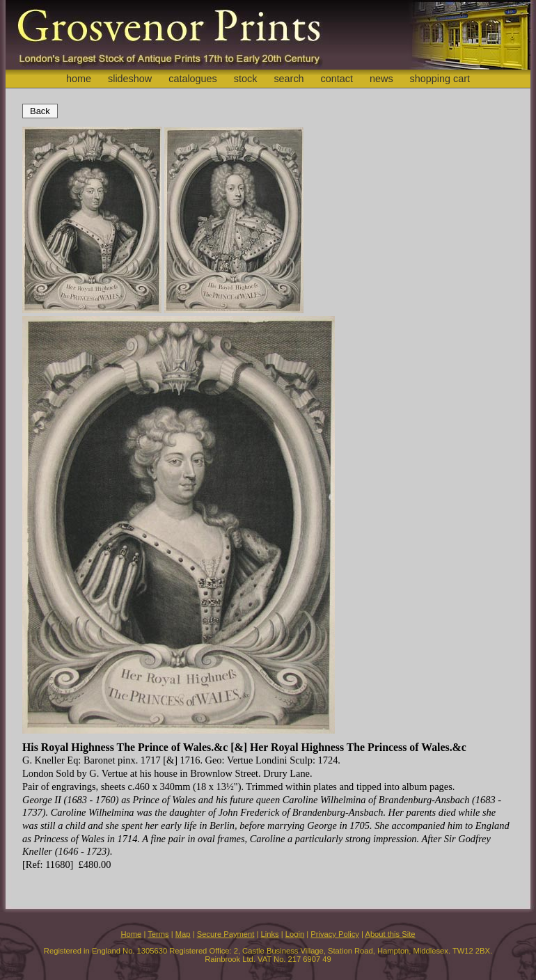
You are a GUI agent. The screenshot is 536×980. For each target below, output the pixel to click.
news (381, 79)
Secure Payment (226, 934)
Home (131, 934)
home (79, 79)
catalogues (193, 79)
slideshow (130, 79)
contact (337, 79)
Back (40, 111)
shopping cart (440, 79)
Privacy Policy (335, 934)
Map (183, 934)
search (289, 79)
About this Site (390, 934)
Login (295, 934)
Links (270, 934)
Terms (158, 934)
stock (246, 79)
